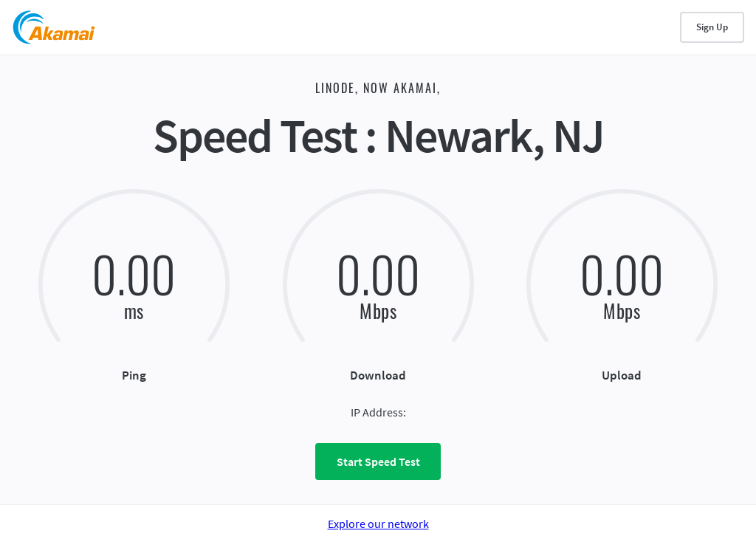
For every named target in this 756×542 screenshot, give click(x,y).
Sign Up (712, 27)
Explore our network (378, 524)
